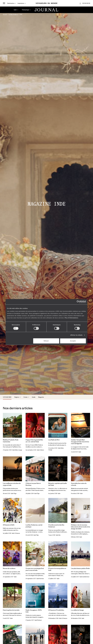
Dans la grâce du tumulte (11, 610)
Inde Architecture (84, 577)
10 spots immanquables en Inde (57, 569)
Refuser (46, 341)
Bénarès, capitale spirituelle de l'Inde (58, 484)
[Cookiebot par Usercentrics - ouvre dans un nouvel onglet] (78, 302)
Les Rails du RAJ (54, 440)
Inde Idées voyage (17, 450)
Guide (34, 397)
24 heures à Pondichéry (56, 610)
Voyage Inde (7, 397)
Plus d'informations (71, 318)
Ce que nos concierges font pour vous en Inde (35, 569)
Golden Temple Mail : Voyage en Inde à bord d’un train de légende (80, 442)
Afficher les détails (76, 335)
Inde (80, 452)
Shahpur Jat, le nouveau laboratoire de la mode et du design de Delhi (80, 527)
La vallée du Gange (77, 610)
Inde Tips (37, 493)
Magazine (41, 397)
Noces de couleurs (9, 568)
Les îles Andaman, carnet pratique (34, 526)
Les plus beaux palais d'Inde (80, 568)
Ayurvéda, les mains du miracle (79, 484)
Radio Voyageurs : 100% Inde (34, 611)
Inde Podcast (38, 620)
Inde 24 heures (16, 533)
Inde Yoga (14, 493)
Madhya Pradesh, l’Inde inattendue (11, 441)
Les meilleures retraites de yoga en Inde (12, 484)
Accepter (73, 341)
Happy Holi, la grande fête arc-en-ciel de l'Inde (34, 441)
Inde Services (40, 579)
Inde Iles (58, 535)
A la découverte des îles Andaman (56, 526)
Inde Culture (41, 450)
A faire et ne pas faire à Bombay (33, 484)
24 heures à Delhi (9, 525)
